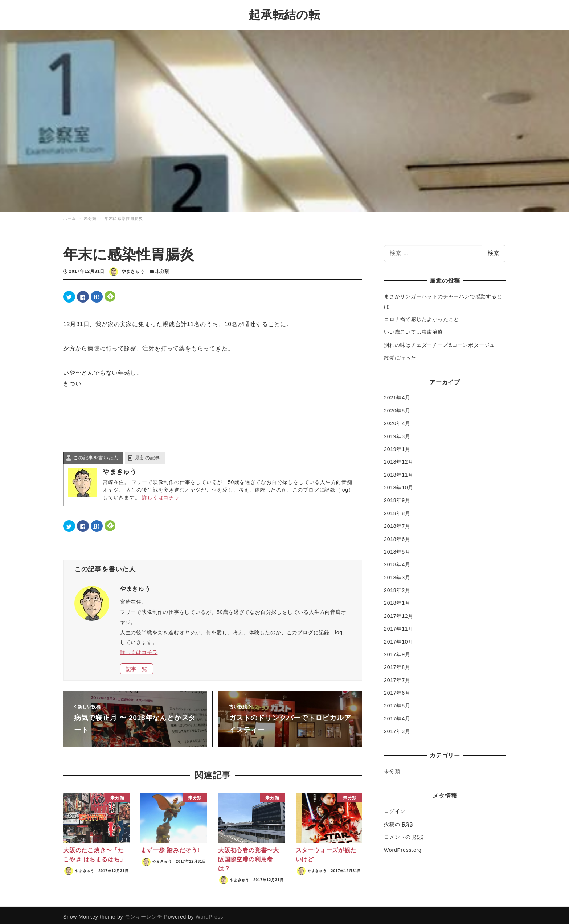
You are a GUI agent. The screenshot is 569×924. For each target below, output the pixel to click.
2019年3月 (397, 432)
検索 (494, 249)
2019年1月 (397, 445)
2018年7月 (397, 522)
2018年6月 (397, 535)
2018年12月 (399, 458)
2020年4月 (397, 420)
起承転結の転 (284, 13)
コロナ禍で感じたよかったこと (421, 316)
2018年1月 (397, 599)
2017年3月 (397, 728)
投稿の (398, 821)
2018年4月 (397, 561)
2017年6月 (397, 689)
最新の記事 (148, 454)
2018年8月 (397, 510)
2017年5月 (397, 702)
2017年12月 (399, 612)
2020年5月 (397, 407)
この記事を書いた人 (96, 454)
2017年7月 (397, 676)
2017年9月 (397, 651)
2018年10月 (399, 484)
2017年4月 (397, 715)
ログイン (395, 808)
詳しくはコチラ (161, 494)
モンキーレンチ (144, 913)
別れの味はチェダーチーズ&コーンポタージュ (439, 341)
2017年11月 (399, 625)
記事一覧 (137, 665)
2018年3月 (397, 574)
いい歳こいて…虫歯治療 (414, 328)
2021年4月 (397, 394)
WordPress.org (403, 846)
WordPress (209, 913)
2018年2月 (397, 587)
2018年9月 (397, 497)
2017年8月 (397, 664)
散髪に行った (400, 354)
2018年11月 (399, 471)
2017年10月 (399, 638)
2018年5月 (397, 548)
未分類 (162, 268)
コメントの (404, 833)
